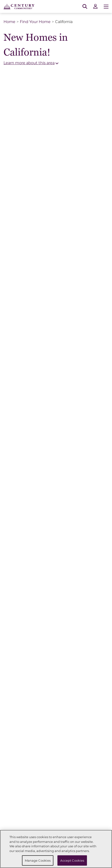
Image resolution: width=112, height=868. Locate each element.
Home (9, 22)
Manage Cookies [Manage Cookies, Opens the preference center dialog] (38, 860)
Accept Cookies (72, 860)
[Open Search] (85, 7)
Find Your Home (35, 22)
